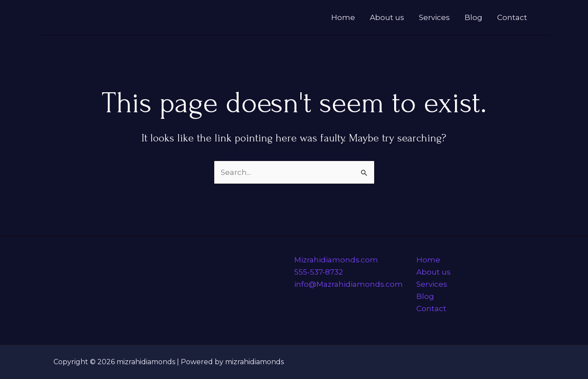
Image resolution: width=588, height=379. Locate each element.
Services (434, 17)
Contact (512, 17)
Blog (473, 17)
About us (387, 17)
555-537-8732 (319, 272)
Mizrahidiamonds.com (336, 260)
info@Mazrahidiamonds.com (349, 284)
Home (343, 17)
